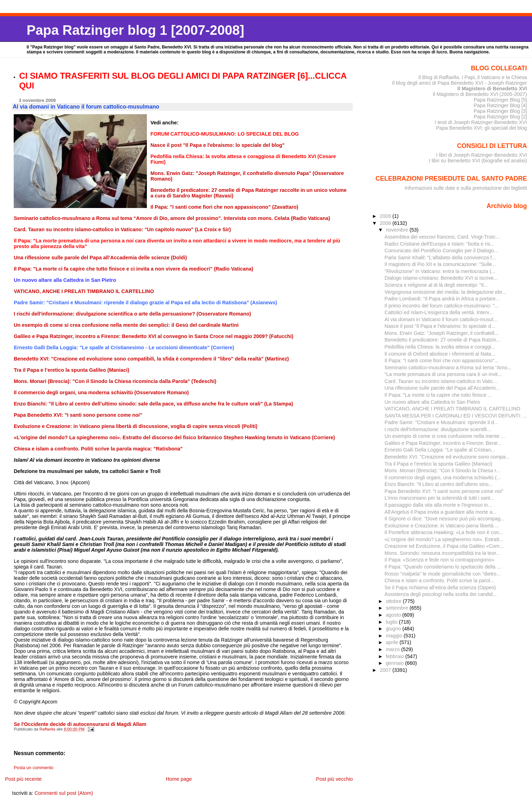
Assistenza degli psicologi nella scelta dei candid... (440, 594)
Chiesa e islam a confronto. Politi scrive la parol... (439, 580)
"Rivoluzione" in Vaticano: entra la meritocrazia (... (440, 271)
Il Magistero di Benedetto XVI (492, 89)
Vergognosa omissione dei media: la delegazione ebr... (445, 292)
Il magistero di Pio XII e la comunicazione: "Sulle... (440, 264)
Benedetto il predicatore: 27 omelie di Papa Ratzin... (442, 340)
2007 (386, 670)
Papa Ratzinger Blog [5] (500, 100)
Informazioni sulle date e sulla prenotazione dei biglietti (466, 188)
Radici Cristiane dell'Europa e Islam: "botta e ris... (439, 244)
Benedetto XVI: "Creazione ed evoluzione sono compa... (447, 457)
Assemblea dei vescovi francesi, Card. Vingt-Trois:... (442, 237)
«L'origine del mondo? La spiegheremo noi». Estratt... (444, 539)
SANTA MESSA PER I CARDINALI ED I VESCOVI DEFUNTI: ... (456, 416)
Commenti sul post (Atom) (64, 793)
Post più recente (23, 779)
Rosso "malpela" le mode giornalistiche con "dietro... (442, 574)
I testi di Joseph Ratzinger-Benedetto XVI (481, 122)
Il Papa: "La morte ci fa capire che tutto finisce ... (438, 395)
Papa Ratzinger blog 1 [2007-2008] (135, 30)
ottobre (394, 601)
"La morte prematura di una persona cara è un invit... (443, 374)
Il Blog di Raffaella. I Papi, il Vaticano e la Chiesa (472, 77)
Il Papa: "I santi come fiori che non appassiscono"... (442, 361)
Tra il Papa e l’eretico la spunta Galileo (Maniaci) (438, 464)
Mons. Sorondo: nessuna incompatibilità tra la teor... (442, 553)
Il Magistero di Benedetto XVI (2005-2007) (480, 94)
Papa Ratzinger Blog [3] (500, 111)
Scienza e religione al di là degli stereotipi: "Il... (436, 285)
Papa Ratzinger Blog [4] (500, 105)
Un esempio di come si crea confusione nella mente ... (445, 436)
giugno (394, 629)
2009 (386, 216)
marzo (394, 649)
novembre (398, 230)
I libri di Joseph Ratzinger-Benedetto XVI (482, 155)
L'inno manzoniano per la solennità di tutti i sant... (439, 498)
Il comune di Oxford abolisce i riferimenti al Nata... (440, 354)
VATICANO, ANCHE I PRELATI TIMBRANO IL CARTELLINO (452, 409)
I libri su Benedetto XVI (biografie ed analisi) (478, 161)
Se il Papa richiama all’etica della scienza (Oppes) (440, 587)
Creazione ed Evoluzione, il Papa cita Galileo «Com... (444, 546)
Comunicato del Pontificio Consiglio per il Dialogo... (441, 251)
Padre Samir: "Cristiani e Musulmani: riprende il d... (441, 422)
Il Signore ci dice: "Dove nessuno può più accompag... (445, 519)
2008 (386, 223)
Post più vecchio (334, 779)
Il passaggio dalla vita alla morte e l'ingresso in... (438, 505)
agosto (394, 615)
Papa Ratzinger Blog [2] (500, 117)
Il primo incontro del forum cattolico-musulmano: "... (442, 306)
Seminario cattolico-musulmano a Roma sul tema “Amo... (448, 368)
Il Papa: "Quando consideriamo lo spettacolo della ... (443, 567)
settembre (398, 608)
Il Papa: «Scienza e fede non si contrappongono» (439, 560)
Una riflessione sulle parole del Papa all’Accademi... (442, 388)
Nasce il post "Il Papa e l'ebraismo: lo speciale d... (440, 326)
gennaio (395, 663)
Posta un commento (34, 768)
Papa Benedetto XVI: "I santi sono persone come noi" (444, 491)
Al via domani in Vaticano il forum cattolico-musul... (441, 319)
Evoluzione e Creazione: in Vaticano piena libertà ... (442, 526)
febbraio (396, 656)
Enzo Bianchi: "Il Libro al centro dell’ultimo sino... (439, 484)
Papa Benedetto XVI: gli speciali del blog (482, 128)
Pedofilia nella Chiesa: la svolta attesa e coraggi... (440, 347)
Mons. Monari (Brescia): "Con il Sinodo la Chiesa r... (442, 470)
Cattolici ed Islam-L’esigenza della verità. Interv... (439, 312)
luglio (392, 622)
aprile (393, 642)
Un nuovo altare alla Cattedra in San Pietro (432, 402)
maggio (395, 636)
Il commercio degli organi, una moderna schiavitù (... (443, 478)
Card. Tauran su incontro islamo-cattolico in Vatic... (441, 381)
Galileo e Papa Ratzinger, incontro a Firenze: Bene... (443, 443)
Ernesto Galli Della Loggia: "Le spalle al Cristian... (440, 450)
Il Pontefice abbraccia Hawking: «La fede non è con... (444, 532)
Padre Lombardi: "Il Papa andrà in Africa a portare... (442, 299)
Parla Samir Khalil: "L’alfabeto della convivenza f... (440, 258)
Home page (179, 779)
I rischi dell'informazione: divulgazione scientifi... (438, 429)
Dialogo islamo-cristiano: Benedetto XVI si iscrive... (441, 278)
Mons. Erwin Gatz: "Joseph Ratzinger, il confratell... (441, 333)
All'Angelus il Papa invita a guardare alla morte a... (440, 512)
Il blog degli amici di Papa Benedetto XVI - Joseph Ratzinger (460, 83)
